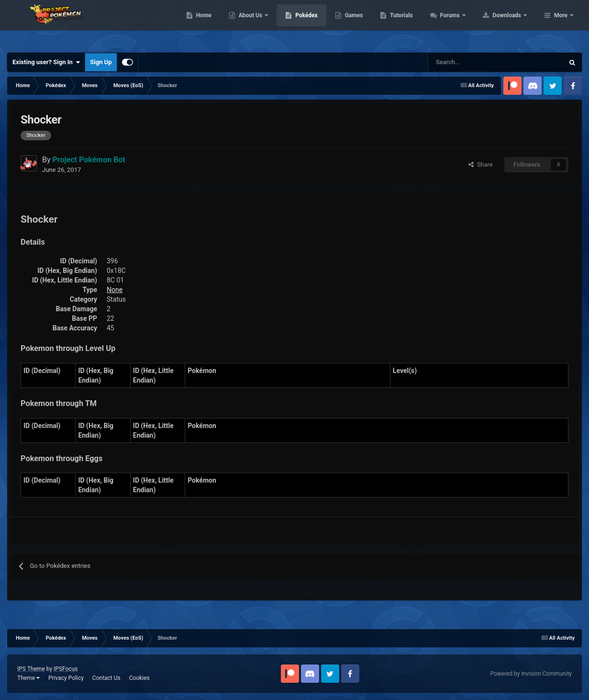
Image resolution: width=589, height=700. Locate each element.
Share (481, 164)
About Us (312, 24)
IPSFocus (66, 669)
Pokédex (367, 24)
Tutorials (462, 24)
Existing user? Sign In (46, 62)
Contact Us (106, 678)
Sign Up (101, 62)
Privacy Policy (66, 678)
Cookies (139, 678)
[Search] (462, 62)
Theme (28, 678)
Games (415, 24)
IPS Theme (31, 669)
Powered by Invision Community (531, 674)
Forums (511, 24)
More (561, 24)
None (115, 290)
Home (264, 24)
